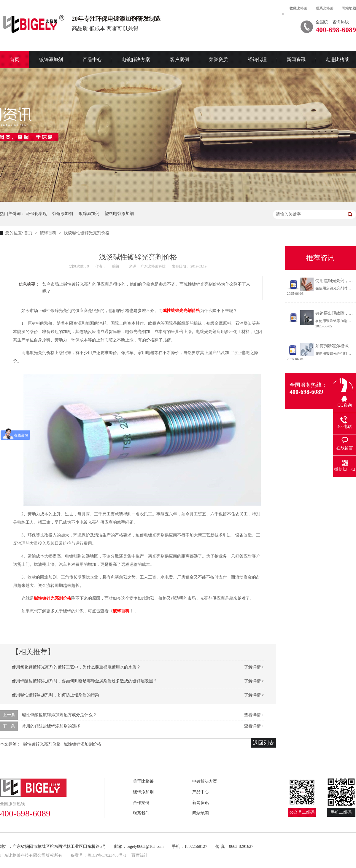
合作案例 (141, 803)
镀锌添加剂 (51, 59)
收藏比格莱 (298, 8)
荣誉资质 (218, 59)
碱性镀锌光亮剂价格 (181, 311)
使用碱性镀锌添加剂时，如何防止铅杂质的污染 (55, 695)
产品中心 (92, 59)
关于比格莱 (143, 781)
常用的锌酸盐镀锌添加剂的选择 (51, 726)
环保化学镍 (36, 214)
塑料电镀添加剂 (119, 214)
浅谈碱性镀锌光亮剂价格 (87, 233)
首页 (29, 233)
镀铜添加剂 (63, 214)
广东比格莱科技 (154, 266)
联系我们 (141, 813)
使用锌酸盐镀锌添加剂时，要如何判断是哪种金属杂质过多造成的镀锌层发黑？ (85, 681)
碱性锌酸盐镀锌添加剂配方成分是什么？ (59, 715)
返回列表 (263, 743)
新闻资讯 (296, 59)
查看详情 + (254, 715)
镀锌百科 (49, 233)
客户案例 (179, 59)
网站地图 (349, 8)
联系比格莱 (325, 8)
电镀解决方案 (136, 59)
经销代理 (257, 59)
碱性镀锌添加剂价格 (82, 744)
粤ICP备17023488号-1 (107, 855)
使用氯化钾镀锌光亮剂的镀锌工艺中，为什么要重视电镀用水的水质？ (76, 667)
